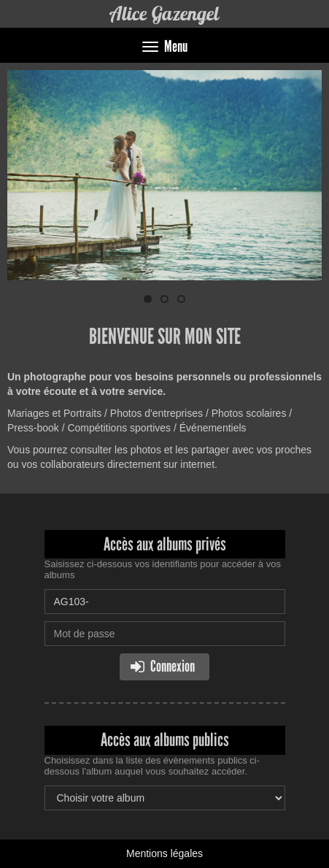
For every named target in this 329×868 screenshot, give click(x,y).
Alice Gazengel (164, 14)
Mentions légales (164, 853)
